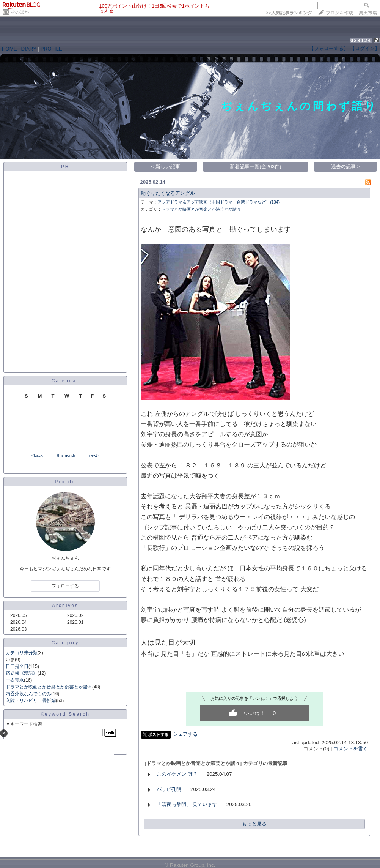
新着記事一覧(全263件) (255, 166)
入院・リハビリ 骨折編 (31, 701)
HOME (9, 49)
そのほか (20, 12)
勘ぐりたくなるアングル (168, 193)
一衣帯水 (15, 680)
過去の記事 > (346, 166)
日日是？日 (17, 666)
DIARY (29, 49)
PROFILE (51, 49)
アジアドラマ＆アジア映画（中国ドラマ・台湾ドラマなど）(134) (218, 202)
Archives (65, 606)
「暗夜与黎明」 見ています (187, 804)
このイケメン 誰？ (177, 774)
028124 (361, 40)
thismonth (66, 455)
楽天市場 (368, 13)
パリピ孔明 (169, 789)
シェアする (185, 734)
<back (37, 455)
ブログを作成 (339, 13)
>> (289, 13)
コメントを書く (351, 749)
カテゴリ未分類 (22, 653)
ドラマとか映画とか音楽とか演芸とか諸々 (49, 687)
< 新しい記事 (166, 166)
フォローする (65, 586)
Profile (65, 482)
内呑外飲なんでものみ (28, 694)
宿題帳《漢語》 (22, 673)
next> (94, 455)
